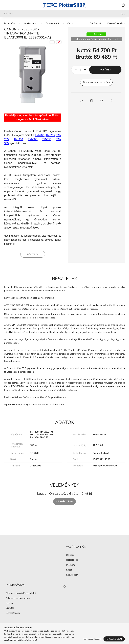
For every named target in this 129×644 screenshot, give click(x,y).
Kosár (69, 570)
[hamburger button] (6, 5)
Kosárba (105, 70)
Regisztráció (72, 560)
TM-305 (33, 139)
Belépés (70, 555)
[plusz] (85, 70)
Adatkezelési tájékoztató (18, 598)
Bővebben (33, 254)
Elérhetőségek (13, 613)
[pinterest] (59, 42)
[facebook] (52, 42)
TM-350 (47, 139)
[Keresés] (64, 13)
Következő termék (115, 23)
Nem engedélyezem (92, 639)
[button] (81, 101)
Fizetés (9, 603)
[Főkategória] (10, 23)
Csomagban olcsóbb (98, 82)
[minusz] (76, 70)
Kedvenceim (72, 575)
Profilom (70, 565)
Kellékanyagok (31, 23)
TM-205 (50, 135)
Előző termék (96, 23)
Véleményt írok (64, 502)
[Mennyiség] (80, 70)
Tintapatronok (52, 23)
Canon (70, 23)
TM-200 (40, 135)
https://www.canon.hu (105, 466)
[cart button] (123, 5)
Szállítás (10, 608)
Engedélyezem (114, 639)
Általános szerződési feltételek (21, 593)
